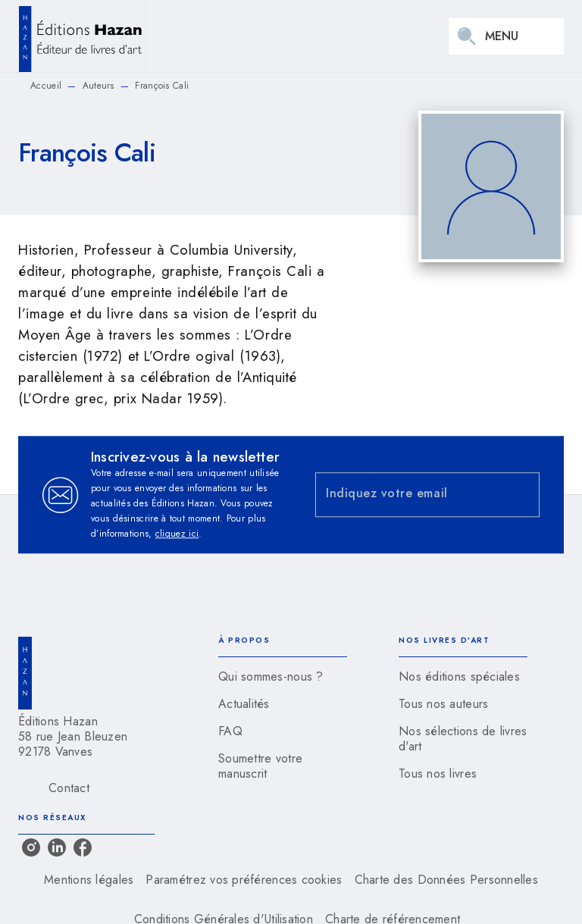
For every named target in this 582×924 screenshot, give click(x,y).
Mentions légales (89, 880)
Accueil (46, 86)
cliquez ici (177, 534)
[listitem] (31, 847)
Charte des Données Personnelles (446, 880)
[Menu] (506, 36)
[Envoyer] (521, 495)
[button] (283, 677)
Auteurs (99, 86)
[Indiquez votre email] (408, 495)
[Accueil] (82, 36)
